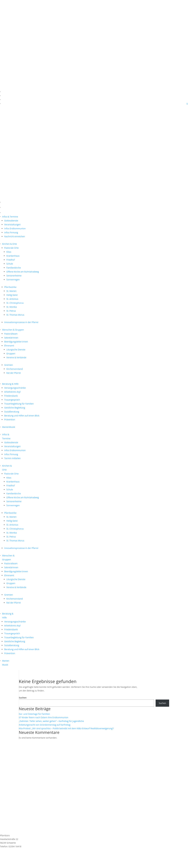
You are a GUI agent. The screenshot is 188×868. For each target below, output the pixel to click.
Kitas (9, 252)
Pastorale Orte (11, 248)
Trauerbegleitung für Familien (19, 404)
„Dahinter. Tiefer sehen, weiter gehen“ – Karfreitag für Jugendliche (51, 721)
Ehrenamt (9, 346)
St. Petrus (11, 311)
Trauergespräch (12, 400)
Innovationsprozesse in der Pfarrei (21, 322)
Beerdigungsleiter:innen (16, 342)
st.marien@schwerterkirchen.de (16, 850)
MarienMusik (9, 427)
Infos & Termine (10, 217)
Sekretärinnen (11, 338)
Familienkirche (14, 268)
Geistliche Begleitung (15, 408)
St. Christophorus (15, 303)
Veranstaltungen (12, 225)
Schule (10, 264)
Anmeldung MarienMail (20, 854)
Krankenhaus (13, 256)
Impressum (6, 859)
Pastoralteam (11, 334)
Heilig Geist (12, 295)
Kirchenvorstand (15, 369)
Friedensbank (11, 396)
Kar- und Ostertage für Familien (34, 714)
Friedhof (11, 260)
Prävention (10, 420)
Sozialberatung (12, 412)
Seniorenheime (14, 276)
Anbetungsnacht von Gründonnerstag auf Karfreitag (45, 725)
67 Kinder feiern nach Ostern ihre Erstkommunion (44, 717)
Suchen (23, 698)
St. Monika (12, 307)
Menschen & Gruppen (13, 330)
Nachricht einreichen (15, 236)
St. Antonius (12, 299)
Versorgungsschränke (15, 388)
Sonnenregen (13, 280)
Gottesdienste (11, 221)
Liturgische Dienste (16, 350)
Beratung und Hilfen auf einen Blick (22, 416)
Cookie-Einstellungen (10, 866)
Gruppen (11, 353)
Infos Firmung (11, 232)
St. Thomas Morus (15, 315)
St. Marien (11, 291)
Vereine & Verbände (16, 357)
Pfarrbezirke (10, 287)
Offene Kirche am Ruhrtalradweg (23, 272)
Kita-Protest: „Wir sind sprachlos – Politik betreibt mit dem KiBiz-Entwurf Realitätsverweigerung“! (66, 728)
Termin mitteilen (12, 458)
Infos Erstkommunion (15, 228)
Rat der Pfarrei (14, 373)
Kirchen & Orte (10, 244)
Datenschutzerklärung (11, 862)
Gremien (9, 365)
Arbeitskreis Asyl (12, 392)
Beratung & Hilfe (10, 384)
